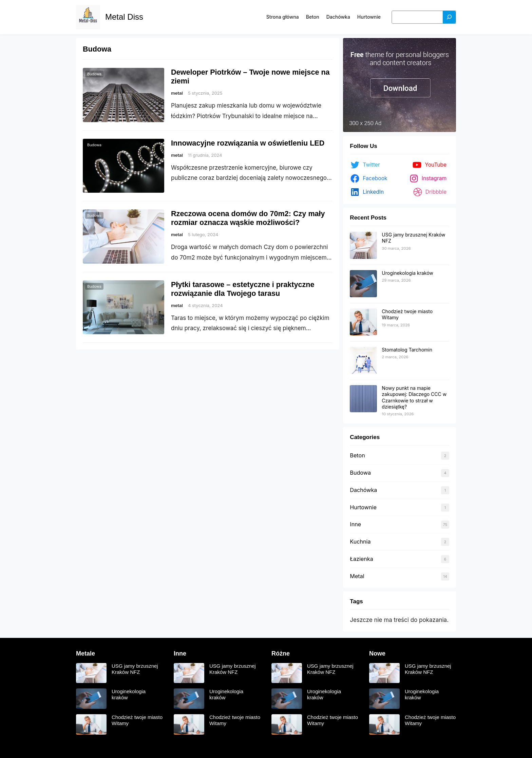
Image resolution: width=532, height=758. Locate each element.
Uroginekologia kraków (407, 273)
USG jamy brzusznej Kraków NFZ (135, 669)
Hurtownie (363, 507)
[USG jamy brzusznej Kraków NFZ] (363, 246)
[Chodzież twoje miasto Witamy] (363, 322)
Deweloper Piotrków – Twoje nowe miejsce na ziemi (250, 77)
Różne (281, 653)
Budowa (94, 74)
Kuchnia (360, 542)
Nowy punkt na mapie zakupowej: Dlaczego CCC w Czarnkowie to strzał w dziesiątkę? (414, 397)
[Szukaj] (449, 17)
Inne (355, 524)
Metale (85, 653)
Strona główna (283, 17)
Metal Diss (124, 17)
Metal (357, 576)
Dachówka (363, 490)
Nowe (377, 653)
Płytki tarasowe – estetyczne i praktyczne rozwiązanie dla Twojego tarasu (243, 289)
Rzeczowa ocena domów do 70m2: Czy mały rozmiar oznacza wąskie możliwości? (248, 218)
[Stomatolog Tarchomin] (363, 361)
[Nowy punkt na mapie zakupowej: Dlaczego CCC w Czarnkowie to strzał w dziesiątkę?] (363, 399)
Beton (357, 455)
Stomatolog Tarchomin (407, 350)
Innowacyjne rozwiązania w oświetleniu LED (248, 143)
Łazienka (361, 559)
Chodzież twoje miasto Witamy (137, 720)
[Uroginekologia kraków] (363, 284)
